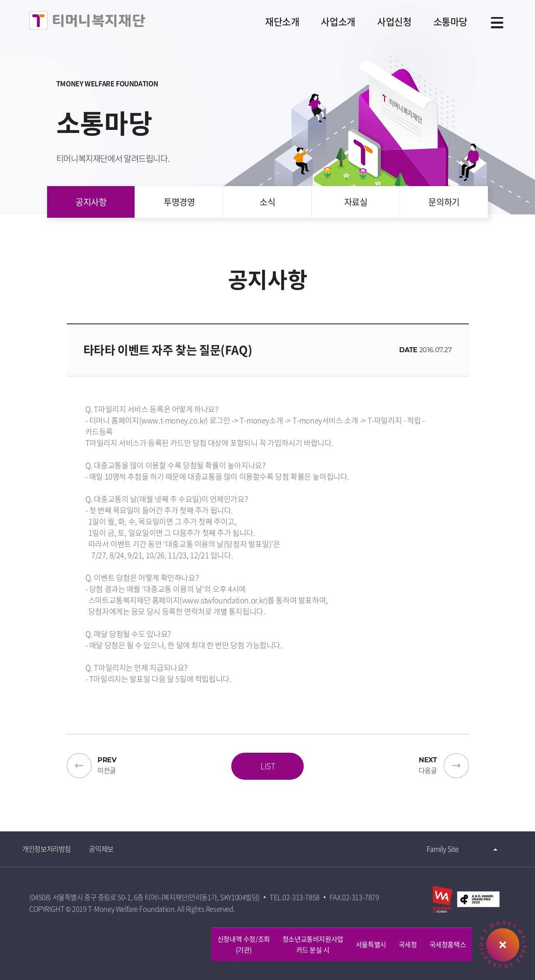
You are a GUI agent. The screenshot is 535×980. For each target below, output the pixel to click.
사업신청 (388, 22)
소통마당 (447, 22)
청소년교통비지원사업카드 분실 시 (313, 944)
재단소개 (270, 22)
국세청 (408, 944)
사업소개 (329, 22)
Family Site (435, 851)
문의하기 (438, 211)
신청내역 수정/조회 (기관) (244, 944)
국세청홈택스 (448, 944)
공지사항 (97, 211)
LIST (267, 767)
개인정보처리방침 (57, 851)
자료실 (353, 211)
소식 (267, 211)
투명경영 (182, 211)
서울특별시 (371, 944)
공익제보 (115, 851)
